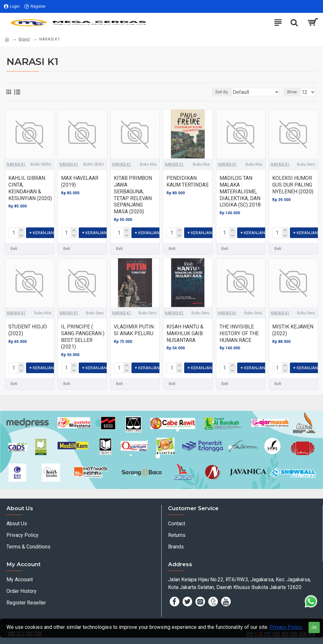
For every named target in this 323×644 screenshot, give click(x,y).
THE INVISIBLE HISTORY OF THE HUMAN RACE (239, 333)
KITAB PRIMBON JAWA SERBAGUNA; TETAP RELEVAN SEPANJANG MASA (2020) (133, 195)
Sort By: (222, 92)
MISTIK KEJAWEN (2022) (293, 330)
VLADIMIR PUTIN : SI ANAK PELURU (135, 330)
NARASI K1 (16, 164)
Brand (24, 39)
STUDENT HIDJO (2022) (28, 330)
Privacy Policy (286, 627)
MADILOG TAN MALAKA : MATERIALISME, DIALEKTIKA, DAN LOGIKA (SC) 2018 (240, 191)
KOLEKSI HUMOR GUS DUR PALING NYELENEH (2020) (293, 185)
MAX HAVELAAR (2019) (80, 181)
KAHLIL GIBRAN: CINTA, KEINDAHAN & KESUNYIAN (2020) (30, 188)
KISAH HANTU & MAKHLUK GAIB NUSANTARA (185, 333)
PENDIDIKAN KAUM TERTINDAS (188, 181)
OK (314, 627)
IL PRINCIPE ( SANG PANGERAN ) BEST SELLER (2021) (83, 337)
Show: (292, 92)
